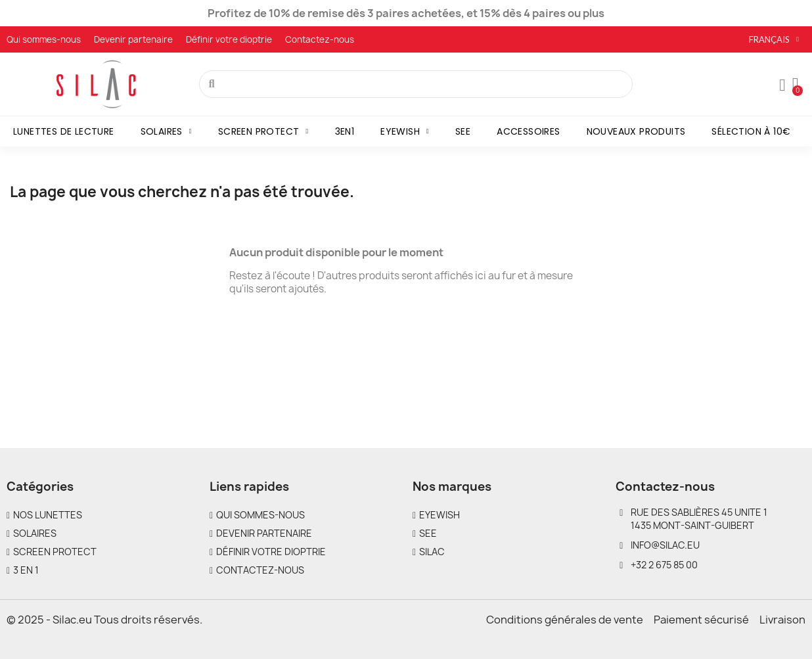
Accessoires (528, 131)
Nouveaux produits (636, 131)
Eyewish (405, 131)
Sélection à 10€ (751, 131)
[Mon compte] (782, 85)
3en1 (345, 131)
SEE (463, 131)
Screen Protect (263, 131)
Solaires (166, 131)
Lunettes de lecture (64, 131)
